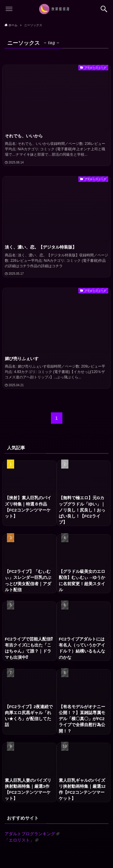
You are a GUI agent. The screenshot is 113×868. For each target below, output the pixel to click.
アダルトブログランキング (32, 834)
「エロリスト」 (21, 840)
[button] (104, 9)
